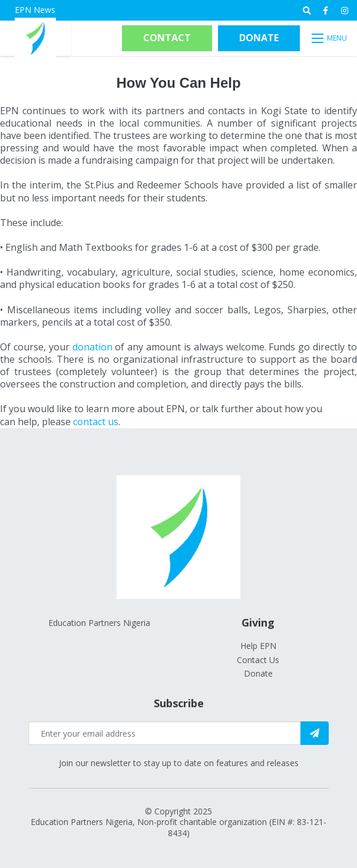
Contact (167, 38)
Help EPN (258, 646)
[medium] (325, 11)
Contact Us (258, 660)
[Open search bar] (307, 11)
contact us (96, 422)
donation (92, 347)
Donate (259, 38)
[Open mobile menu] (330, 38)
